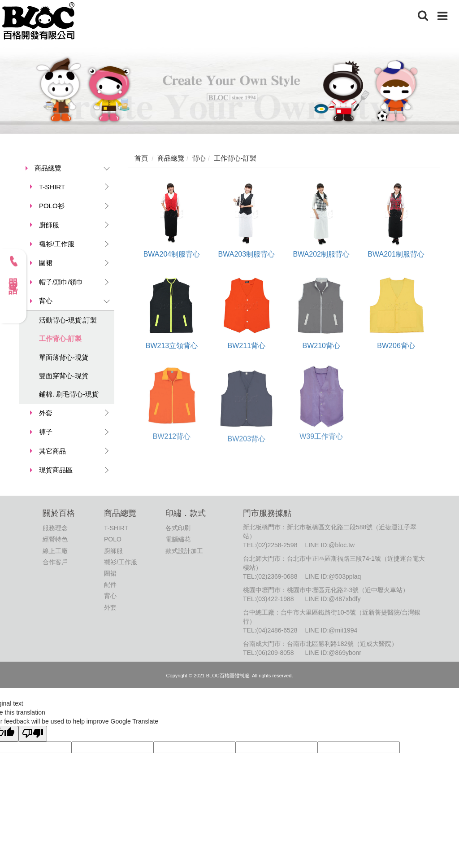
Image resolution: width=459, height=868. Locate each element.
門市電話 (13, 268)
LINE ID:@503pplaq (333, 576)
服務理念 (55, 528)
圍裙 (46, 263)
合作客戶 (55, 562)
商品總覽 (48, 168)
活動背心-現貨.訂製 (68, 320)
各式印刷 (178, 528)
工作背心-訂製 (60, 338)
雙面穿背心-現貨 (64, 376)
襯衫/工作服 (57, 244)
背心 (46, 301)
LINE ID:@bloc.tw (330, 545)
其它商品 (52, 451)
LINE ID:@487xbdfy (333, 599)
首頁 (141, 158)
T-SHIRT (52, 187)
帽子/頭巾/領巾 (61, 282)
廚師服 (49, 225)
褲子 (46, 432)
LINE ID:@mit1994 (331, 630)
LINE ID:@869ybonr (333, 653)
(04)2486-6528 (277, 630)
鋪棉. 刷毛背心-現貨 (69, 394)
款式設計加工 (184, 551)
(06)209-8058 (275, 653)
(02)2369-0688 (277, 576)
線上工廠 (55, 551)
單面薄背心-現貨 (64, 357)
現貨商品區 (56, 470)
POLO (113, 539)
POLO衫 (52, 206)
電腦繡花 (178, 539)
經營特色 (55, 539)
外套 (46, 413)
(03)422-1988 (275, 599)
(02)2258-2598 (277, 545)
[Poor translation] (33, 734)
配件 (110, 584)
